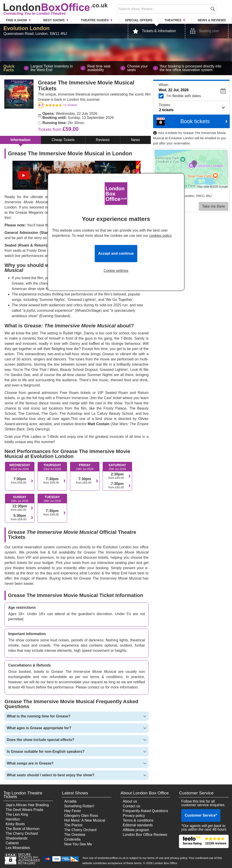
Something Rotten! (79, 806)
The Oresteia (75, 835)
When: (164, 85)
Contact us (131, 806)
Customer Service (201, 815)
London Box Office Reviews (145, 835)
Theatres (173, 20)
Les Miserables (18, 848)
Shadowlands (17, 838)
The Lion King (17, 814)
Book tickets (195, 121)
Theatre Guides (95, 20)
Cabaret (12, 843)
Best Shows (54, 20)
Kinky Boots (15, 824)
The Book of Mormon (23, 829)
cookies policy (160, 236)
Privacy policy (134, 816)
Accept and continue (116, 253)
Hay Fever (72, 811)
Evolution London (27, 28)
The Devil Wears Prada (24, 810)
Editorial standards (138, 825)
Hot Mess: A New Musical (85, 820)
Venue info (162, 200)
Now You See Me (78, 844)
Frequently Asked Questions (145, 811)
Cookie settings (116, 271)
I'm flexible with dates (193, 96)
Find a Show (16, 20)
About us (130, 801)
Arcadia (70, 801)
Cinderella (72, 839)
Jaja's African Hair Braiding (27, 805)
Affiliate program (136, 830)
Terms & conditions (138, 820)
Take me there (214, 206)
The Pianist (73, 825)
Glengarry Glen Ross (81, 816)
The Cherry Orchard (22, 833)
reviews (70, 105)
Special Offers (139, 20)
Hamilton (13, 819)
